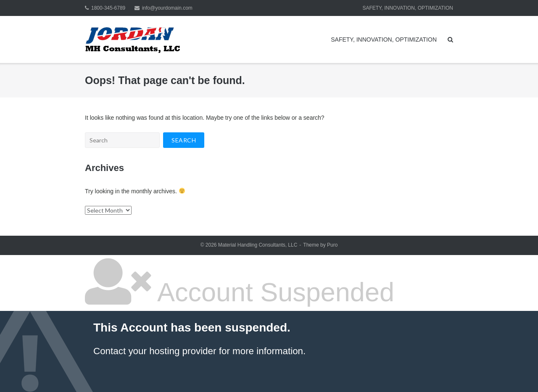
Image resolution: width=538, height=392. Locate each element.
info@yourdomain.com (167, 8)
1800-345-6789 (108, 8)
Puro (332, 245)
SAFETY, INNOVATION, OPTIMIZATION (408, 8)
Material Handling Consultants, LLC (258, 245)
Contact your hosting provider (155, 351)
